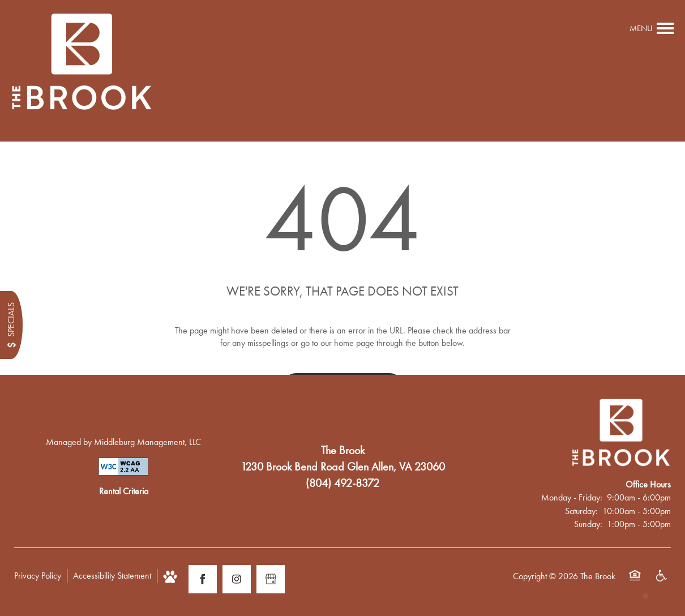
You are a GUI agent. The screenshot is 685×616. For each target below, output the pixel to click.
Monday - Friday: (572, 497)
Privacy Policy (38, 576)
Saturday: (581, 511)
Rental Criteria (124, 491)
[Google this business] (271, 579)
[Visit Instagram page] (237, 579)
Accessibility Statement (112, 576)
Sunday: (588, 524)
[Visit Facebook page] (203, 579)
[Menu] (652, 28)
